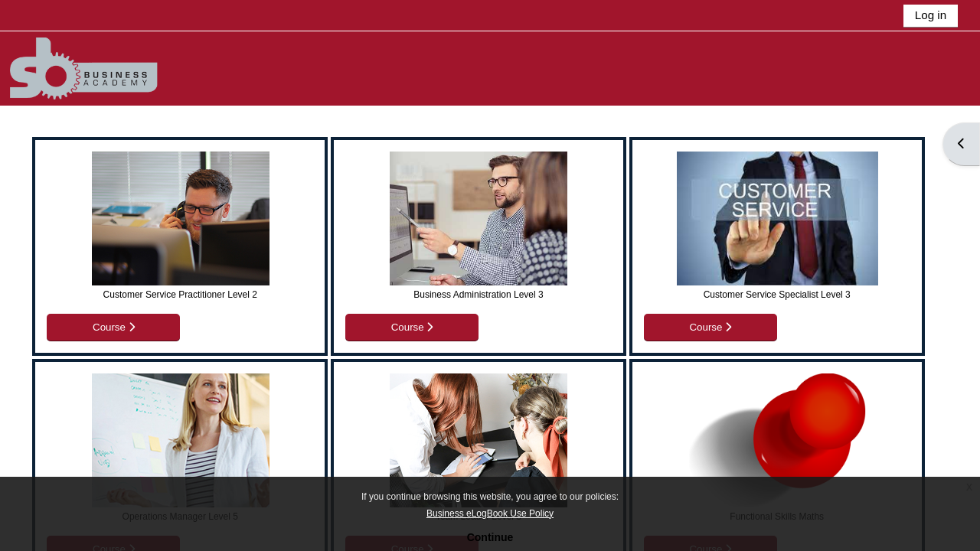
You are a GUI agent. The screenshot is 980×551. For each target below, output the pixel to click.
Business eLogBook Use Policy (490, 514)
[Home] (106, 68)
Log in (931, 15)
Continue (490, 537)
